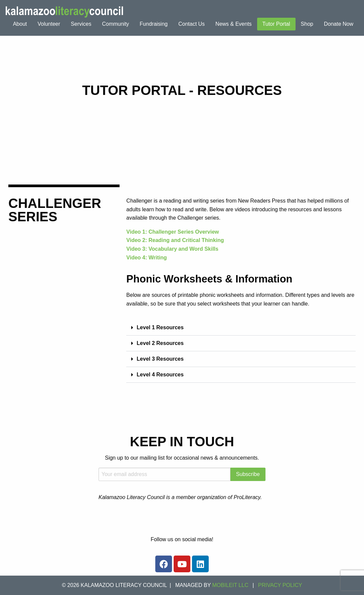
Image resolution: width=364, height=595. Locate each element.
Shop (307, 24)
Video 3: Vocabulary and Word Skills (172, 249)
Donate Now (339, 24)
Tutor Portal (276, 24)
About (20, 24)
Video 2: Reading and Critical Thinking (175, 240)
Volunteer (49, 24)
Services (81, 24)
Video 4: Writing (146, 258)
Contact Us (192, 24)
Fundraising (154, 24)
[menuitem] (20, 24)
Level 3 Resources (160, 359)
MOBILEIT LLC (230, 585)
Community (115, 24)
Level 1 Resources (160, 327)
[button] (241, 328)
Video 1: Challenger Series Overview (172, 232)
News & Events (233, 24)
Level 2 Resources (160, 343)
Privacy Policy (280, 585)
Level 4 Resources (160, 375)
